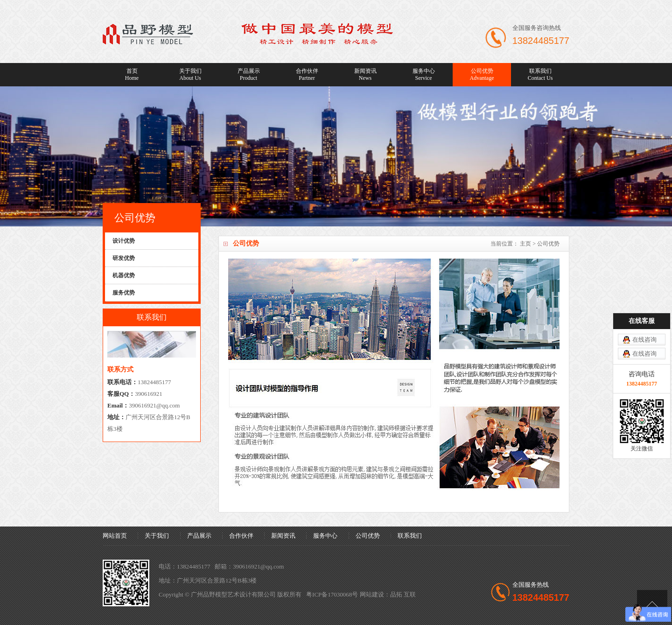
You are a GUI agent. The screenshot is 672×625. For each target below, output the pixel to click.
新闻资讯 (365, 75)
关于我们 (190, 75)
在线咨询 (644, 340)
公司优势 (482, 75)
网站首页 (115, 536)
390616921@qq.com (154, 405)
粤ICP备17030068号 (332, 594)
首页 (132, 75)
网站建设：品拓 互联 (388, 594)
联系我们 (540, 75)
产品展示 (248, 75)
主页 (525, 244)
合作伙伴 (307, 75)
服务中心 (423, 75)
